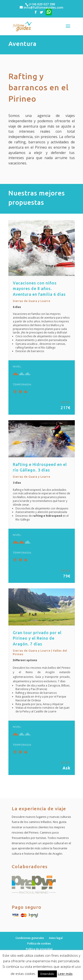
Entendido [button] (47, 974)
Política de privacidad (39, 949)
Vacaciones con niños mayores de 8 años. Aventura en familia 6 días (39, 288)
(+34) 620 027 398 (42, 4)
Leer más (65, 974)
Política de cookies (39, 944)
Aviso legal (56, 938)
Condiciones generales (30, 938)
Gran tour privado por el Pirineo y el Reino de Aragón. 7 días (37, 638)
